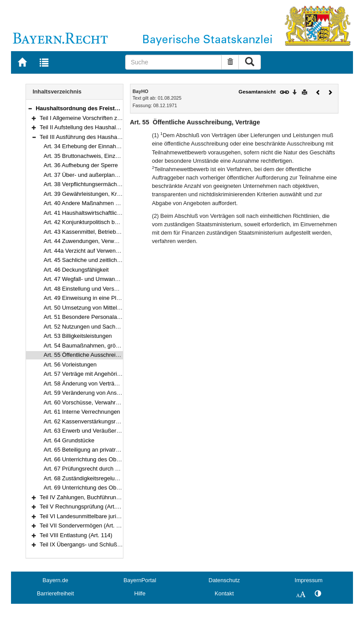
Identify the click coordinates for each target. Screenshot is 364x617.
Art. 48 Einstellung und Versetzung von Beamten (105, 289)
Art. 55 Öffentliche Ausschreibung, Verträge (98, 355)
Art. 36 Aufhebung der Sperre (81, 165)
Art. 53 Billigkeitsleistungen (78, 336)
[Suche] (173, 62)
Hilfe (140, 593)
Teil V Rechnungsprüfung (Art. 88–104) (89, 507)
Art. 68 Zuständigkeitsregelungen (85, 478)
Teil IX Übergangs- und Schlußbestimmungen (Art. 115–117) (116, 544)
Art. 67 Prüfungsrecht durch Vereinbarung (96, 469)
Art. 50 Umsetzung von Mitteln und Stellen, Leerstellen (112, 308)
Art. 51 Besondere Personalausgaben (91, 317)
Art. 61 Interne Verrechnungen (82, 412)
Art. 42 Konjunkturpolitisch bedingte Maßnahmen (105, 222)
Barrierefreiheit (56, 593)
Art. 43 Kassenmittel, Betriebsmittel (88, 232)
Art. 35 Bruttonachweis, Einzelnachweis (94, 156)
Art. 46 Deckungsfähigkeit (76, 270)
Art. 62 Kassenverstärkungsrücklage (89, 421)
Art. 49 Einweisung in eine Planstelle (90, 298)
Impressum (309, 580)
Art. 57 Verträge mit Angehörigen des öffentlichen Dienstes (118, 374)
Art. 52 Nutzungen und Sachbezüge (89, 327)
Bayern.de (56, 580)
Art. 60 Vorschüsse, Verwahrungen (87, 402)
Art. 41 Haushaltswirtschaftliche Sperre (93, 213)
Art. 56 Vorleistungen (70, 365)
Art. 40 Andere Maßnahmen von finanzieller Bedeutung (113, 203)
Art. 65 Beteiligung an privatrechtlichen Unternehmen (111, 450)
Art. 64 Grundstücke (69, 440)
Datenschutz (224, 580)
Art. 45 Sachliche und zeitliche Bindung (93, 260)
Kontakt (224, 593)
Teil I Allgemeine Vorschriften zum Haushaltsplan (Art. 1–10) (115, 118)
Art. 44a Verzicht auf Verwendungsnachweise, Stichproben (118, 251)
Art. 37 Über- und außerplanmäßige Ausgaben (102, 175)
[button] (30, 108)
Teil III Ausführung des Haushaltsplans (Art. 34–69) (104, 137)
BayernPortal (140, 580)
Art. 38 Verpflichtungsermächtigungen (91, 184)
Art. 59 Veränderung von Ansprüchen (90, 393)
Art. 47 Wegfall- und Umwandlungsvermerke (100, 279)
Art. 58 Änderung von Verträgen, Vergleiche (99, 383)
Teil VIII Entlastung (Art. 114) (76, 535)
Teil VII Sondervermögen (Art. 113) (84, 525)
